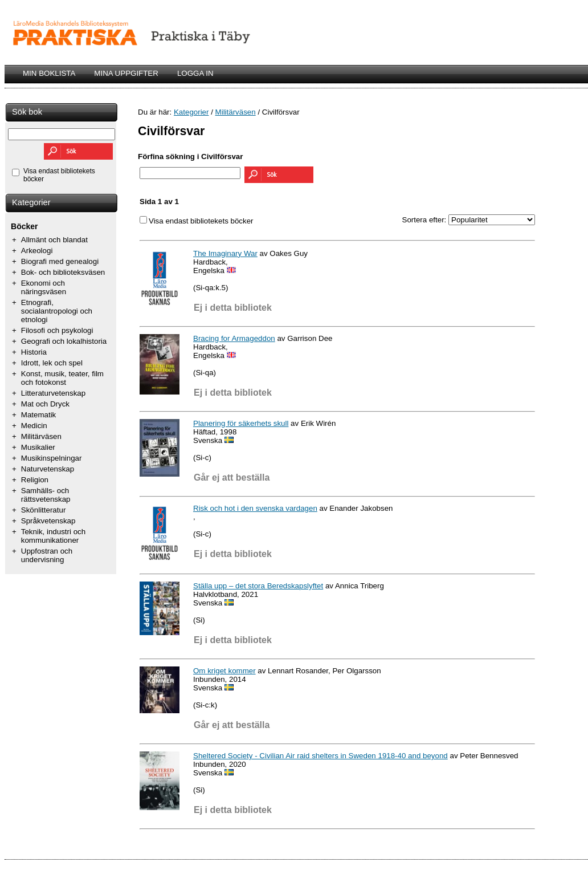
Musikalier (38, 447)
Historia (34, 352)
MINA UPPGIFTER (126, 73)
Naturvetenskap (48, 469)
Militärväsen (41, 436)
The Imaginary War (225, 253)
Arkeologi (37, 251)
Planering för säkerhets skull (241, 423)
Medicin (34, 426)
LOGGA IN (195, 73)
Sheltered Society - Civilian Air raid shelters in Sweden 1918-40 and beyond (320, 756)
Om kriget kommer (224, 671)
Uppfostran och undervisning (47, 555)
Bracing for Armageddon (234, 338)
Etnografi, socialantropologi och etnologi (57, 311)
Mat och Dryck (45, 404)
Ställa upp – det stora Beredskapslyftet (258, 586)
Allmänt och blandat (54, 240)
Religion (35, 480)
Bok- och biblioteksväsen (63, 272)
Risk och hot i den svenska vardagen (255, 508)
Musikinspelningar (52, 458)
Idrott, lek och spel (52, 363)
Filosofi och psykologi (57, 330)
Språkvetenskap (48, 521)
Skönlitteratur (44, 510)
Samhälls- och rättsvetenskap (46, 495)
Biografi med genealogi (60, 261)
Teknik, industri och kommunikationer (53, 536)
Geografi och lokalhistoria (64, 341)
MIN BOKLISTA (49, 73)
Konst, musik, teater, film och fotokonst (62, 378)
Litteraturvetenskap (53, 393)
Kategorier (31, 202)
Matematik (38, 415)
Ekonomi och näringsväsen (44, 287)
